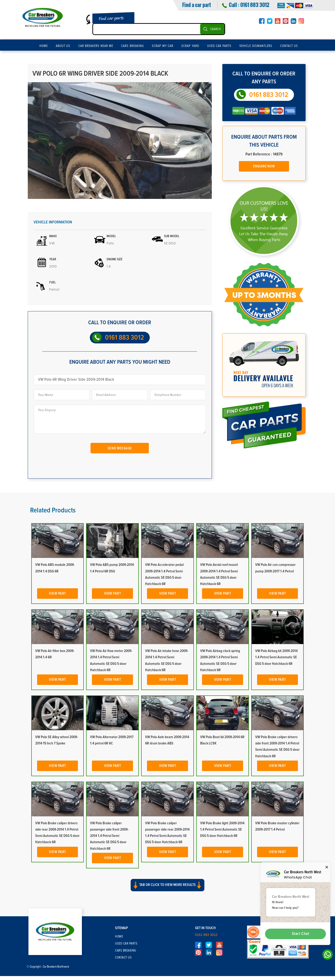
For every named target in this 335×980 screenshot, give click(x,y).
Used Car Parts (219, 46)
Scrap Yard (190, 46)
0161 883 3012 (255, 5)
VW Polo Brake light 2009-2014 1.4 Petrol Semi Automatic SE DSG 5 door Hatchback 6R (222, 829)
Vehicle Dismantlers (256, 46)
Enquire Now (264, 166)
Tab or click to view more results (167, 885)
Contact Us (289, 46)
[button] (167, 889)
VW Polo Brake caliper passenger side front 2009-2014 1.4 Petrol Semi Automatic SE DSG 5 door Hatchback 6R (109, 836)
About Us (63, 46)
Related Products (53, 510)
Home (44, 46)
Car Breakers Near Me (96, 46)
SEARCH (215, 29)
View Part (58, 593)
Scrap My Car (163, 46)
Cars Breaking (133, 46)
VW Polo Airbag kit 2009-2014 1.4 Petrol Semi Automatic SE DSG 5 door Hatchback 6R (276, 657)
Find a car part (197, 5)
